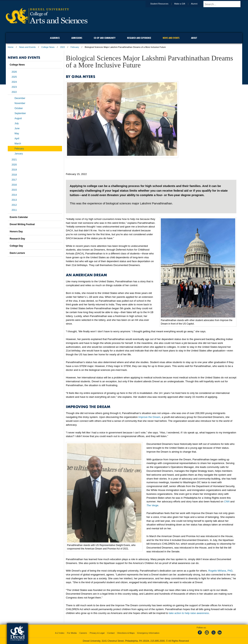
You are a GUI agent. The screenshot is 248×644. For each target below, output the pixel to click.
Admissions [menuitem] (77, 38)
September (20, 113)
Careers (83, 633)
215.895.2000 (158, 641)
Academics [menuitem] (55, 38)
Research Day (17, 239)
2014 (14, 195)
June (17, 128)
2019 (14, 170)
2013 (14, 200)
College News (48, 47)
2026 (14, 72)
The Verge (152, 505)
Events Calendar (19, 217)
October (19, 108)
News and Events (28, 47)
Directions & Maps (126, 633)
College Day (16, 246)
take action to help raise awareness (189, 613)
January (19, 154)
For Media (72, 633)
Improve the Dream (149, 417)
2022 (62, 47)
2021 (14, 160)
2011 (14, 210)
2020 (14, 165)
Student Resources (163, 4)
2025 (14, 77)
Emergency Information (148, 633)
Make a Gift (183, 4)
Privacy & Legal (97, 633)
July (17, 123)
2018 (14, 175)
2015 (14, 190)
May (17, 133)
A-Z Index (60, 633)
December (20, 98)
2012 (14, 205)
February (75, 47)
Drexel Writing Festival (22, 224)
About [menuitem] (194, 38)
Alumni (198, 4)
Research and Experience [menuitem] (139, 38)
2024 (14, 82)
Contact (111, 633)
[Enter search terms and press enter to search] (225, 4)
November (20, 103)
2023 (14, 87)
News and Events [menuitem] (171, 38)
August (18, 118)
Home (11, 47)
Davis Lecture (17, 253)
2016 (14, 185)
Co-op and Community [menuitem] (105, 38)
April (17, 139)
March (18, 144)
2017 (14, 180)
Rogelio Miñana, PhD (220, 571)
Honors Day (16, 232)
